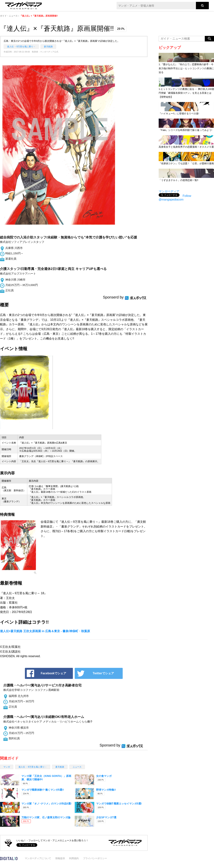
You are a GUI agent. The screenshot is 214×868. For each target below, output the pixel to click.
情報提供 (60, 858)
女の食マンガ (104, 776)
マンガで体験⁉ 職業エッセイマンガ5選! (119, 804)
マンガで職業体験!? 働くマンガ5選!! (43, 790)
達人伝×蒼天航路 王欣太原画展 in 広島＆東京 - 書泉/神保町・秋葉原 (45, 631)
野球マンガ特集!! (106, 790)
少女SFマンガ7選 (106, 817)
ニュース (77, 767)
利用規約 (74, 858)
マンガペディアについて (38, 858)
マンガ (7, 767)
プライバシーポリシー (95, 858)
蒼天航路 (48, 47)
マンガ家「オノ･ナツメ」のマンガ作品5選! (46, 804)
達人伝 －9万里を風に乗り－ (21, 47)
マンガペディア (169, 191)
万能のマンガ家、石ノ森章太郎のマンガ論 (46, 817)
